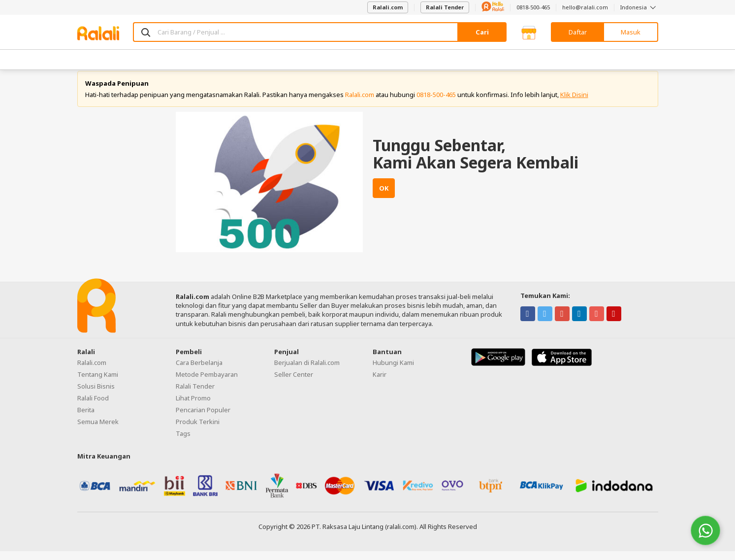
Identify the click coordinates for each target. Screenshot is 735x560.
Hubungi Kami (393, 371)
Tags (183, 442)
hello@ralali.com (585, 7)
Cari (482, 32)
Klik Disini (574, 103)
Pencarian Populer (203, 419)
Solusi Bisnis (96, 395)
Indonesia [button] (639, 7)
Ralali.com (388, 7)
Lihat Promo (193, 407)
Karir (380, 383)
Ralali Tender (445, 7)
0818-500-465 (533, 7)
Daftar (578, 32)
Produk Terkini (198, 430)
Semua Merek (98, 430)
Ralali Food (93, 407)
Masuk (631, 32)
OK (384, 198)
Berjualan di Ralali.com (307, 371)
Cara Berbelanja (199, 371)
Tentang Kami (98, 383)
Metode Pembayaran (207, 383)
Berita (86, 419)
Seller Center (294, 383)
